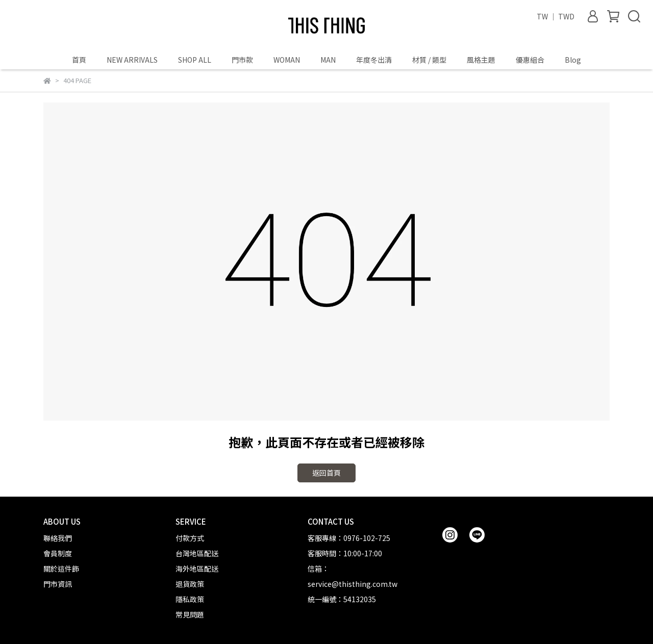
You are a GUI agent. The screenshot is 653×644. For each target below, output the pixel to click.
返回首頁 (326, 473)
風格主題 (481, 60)
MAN (328, 60)
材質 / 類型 (429, 60)
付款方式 (190, 538)
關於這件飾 (61, 569)
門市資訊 (58, 584)
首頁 (79, 60)
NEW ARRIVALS (132, 60)
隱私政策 (190, 599)
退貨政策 (190, 584)
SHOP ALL (195, 60)
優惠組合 (530, 60)
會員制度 (58, 553)
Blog (573, 60)
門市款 (242, 60)
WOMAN (287, 60)
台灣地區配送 (197, 553)
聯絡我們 (58, 538)
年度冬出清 (374, 60)
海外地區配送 (197, 569)
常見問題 (190, 614)
